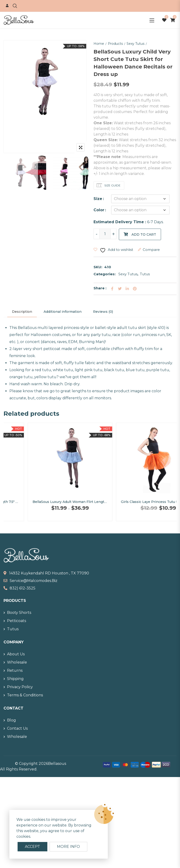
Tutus (145, 274)
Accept (32, 847)
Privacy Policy (20, 687)
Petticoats (17, 621)
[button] (152, 20)
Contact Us (17, 728)
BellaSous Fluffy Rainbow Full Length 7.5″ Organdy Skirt (46, 502)
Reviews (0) (103, 312)
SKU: (98, 267)
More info (68, 847)
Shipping (15, 679)
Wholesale (17, 662)
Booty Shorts (19, 613)
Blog (11, 720)
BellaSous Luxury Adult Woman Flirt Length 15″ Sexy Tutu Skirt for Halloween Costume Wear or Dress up (134, 502)
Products (115, 44)
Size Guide (112, 185)
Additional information (63, 312)
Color (99, 210)
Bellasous (57, 764)
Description (22, 312)
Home (99, 44)
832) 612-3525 (22, 588)
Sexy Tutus (135, 44)
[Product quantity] (105, 234)
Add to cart (144, 234)
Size (98, 199)
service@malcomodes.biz (34, 581)
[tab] (22, 312)
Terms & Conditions (25, 695)
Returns (15, 670)
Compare (151, 250)
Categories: (105, 274)
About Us (16, 654)
